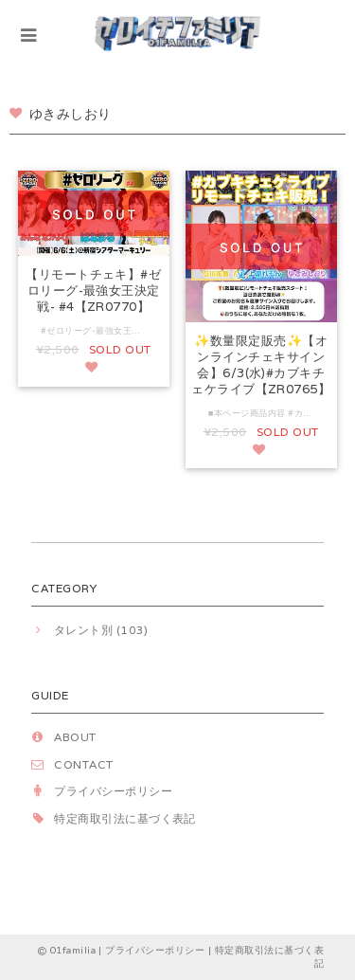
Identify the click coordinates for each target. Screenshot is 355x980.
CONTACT (83, 764)
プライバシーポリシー (113, 791)
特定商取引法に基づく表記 (125, 818)
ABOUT (75, 737)
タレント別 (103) (101, 630)
